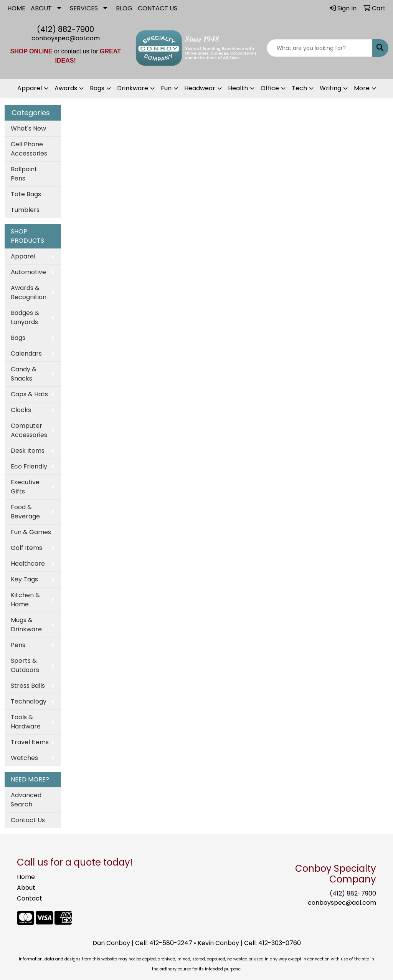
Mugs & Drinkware (26, 625)
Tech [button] (299, 88)
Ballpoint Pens (24, 174)
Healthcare (28, 564)
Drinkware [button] (133, 88)
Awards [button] (66, 88)
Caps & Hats (29, 394)
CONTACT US (158, 8)
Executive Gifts (25, 487)
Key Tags (24, 579)
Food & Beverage (25, 512)
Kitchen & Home (25, 600)
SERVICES (84, 8)
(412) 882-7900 (65, 29)
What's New (28, 128)
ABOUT (41, 8)
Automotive (28, 272)
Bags (18, 338)
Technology (29, 701)
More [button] (362, 88)
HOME (16, 8)
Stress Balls (28, 686)
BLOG (124, 8)
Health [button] (238, 88)
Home (26, 877)
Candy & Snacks (24, 374)
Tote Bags (26, 194)
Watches (24, 758)
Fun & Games (31, 532)
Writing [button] (330, 88)
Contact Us (28, 820)
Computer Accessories (29, 430)
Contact (30, 898)
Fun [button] (166, 88)
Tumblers (25, 210)
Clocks (21, 410)
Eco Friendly (29, 466)
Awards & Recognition (29, 292)
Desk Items (28, 451)
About (26, 888)
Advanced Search (26, 800)
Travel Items (30, 742)
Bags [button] (97, 88)
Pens (18, 645)
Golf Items (26, 548)
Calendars (26, 353)
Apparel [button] (30, 88)
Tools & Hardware (26, 722)
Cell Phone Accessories (29, 149)
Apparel (23, 256)
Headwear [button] (200, 88)
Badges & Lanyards (25, 317)
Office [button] (270, 88)
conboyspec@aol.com (66, 38)
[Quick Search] (320, 48)
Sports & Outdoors (25, 665)
